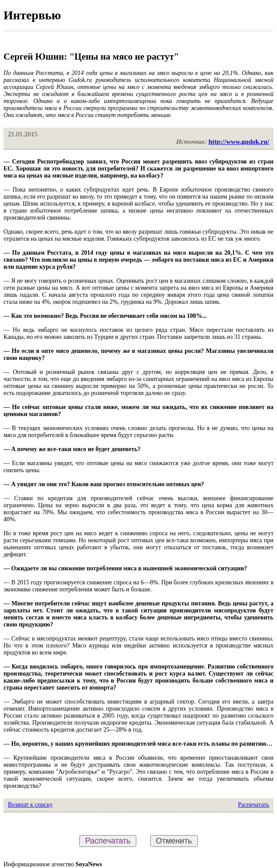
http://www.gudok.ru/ (239, 142)
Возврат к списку (30, 805)
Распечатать (254, 805)
